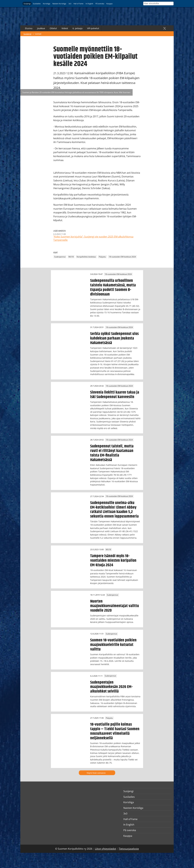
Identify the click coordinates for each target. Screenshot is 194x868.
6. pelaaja (78, 28)
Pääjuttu (102, 257)
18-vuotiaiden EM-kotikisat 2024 (122, 257)
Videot (65, 28)
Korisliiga (47, 4)
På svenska (100, 4)
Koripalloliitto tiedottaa (86, 257)
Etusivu (29, 28)
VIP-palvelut (93, 28)
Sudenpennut (60, 257)
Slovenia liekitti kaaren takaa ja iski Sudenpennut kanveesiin (115, 395)
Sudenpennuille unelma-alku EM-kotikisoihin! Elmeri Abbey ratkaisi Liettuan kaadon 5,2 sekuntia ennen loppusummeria (114, 510)
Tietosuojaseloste (129, 849)
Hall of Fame (78, 4)
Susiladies (37, 4)
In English (89, 4)
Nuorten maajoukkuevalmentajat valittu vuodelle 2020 (115, 606)
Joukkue (41, 28)
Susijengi (27, 4)
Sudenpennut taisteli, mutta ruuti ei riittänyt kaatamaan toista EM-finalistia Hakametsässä (112, 453)
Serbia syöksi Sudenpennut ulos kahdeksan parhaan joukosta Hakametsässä (114, 338)
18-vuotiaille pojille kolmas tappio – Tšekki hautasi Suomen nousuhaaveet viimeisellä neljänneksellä (115, 731)
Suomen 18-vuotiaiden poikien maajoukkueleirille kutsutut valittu (113, 645)
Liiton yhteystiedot (105, 849)
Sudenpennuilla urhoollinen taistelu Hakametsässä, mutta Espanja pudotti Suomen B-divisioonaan (113, 287)
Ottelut (53, 28)
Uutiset (38, 34)
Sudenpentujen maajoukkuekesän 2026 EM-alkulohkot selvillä (111, 687)
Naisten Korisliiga (59, 4)
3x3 (70, 4)
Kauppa (109, 4)
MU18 (71, 257)
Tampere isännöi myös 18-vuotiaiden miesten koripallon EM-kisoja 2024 (113, 561)
